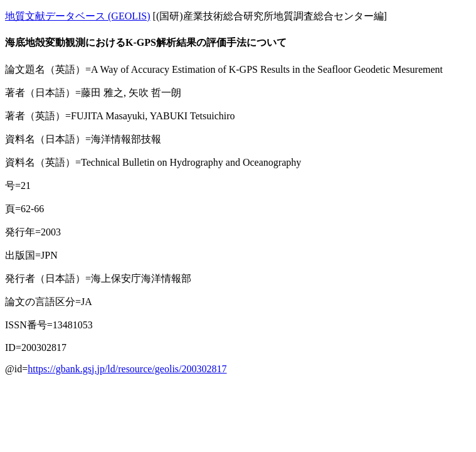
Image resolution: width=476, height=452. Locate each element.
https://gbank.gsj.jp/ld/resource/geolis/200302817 (127, 369)
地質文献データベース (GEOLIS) (78, 16)
